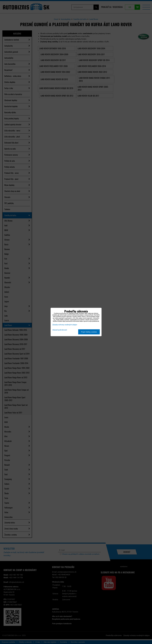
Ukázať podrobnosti (60, 330)
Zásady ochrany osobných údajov (65, 325)
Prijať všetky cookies (89, 332)
